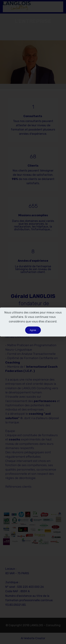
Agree (33, 330)
